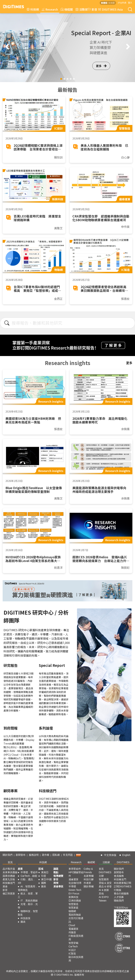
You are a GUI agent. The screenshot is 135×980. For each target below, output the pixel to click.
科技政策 (25, 918)
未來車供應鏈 (10, 872)
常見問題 (68, 855)
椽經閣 (67, 9)
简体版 (111, 3)
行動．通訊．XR (27, 881)
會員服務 (119, 876)
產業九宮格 (9, 879)
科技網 (33, 9)
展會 (5, 886)
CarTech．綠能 (29, 876)
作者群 (87, 883)
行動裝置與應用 (76, 938)
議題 (56, 869)
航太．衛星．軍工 (28, 895)
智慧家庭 (73, 908)
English (126, 855)
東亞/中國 (46, 879)
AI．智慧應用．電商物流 (28, 888)
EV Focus (74, 894)
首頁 (10, 862)
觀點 (56, 872)
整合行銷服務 (121, 894)
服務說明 (34, 855)
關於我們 (8, 855)
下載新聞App (121, 908)
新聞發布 (21, 855)
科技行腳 (89, 879)
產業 (20, 869)
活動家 (82, 9)
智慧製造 (73, 904)
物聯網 (72, 911)
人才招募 (119, 897)
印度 (44, 876)
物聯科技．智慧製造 (28, 913)
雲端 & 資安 (105, 883)
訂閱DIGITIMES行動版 (123, 888)
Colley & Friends (88, 871)
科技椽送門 (9, 883)
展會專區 (58, 886)
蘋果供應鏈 (9, 876)
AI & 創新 (104, 890)
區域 (41, 869)
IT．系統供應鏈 (29, 901)
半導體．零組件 (29, 872)
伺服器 (72, 932)
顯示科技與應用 (76, 959)
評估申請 (122, 3)
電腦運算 (73, 929)
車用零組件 (75, 869)
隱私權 (56, 855)
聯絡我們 (119, 901)
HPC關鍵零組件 (76, 874)
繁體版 (104, 3)
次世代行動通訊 (76, 920)
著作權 (46, 855)
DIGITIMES (123, 862)
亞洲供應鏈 (75, 901)
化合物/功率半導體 (75, 885)
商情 (56, 883)
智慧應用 (104, 879)
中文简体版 (110, 855)
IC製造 (72, 954)
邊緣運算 (73, 879)
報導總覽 (58, 876)
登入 (130, 3)
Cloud (72, 925)
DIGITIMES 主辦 (105, 874)
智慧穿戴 (73, 943)
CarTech (73, 946)
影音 (92, 9)
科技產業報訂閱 (123, 883)
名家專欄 (89, 876)
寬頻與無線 (75, 915)
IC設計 (72, 950)
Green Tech (75, 890)
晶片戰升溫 (9, 869)
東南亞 (45, 872)
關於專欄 (89, 886)
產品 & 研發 (105, 886)
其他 (101, 894)
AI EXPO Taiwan (104, 899)
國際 (44, 883)
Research (50, 9)
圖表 (23, 922)
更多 (101, 66)
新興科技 (73, 897)
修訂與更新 (9, 894)
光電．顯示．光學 (28, 906)
